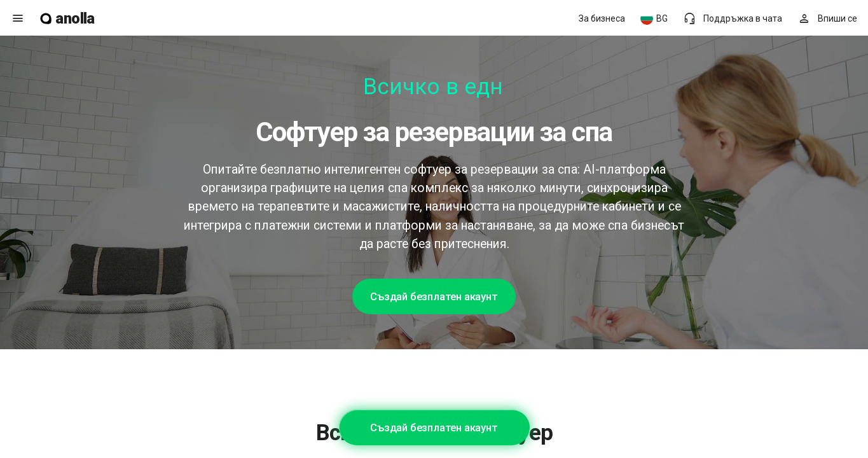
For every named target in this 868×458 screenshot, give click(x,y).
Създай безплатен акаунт (434, 296)
